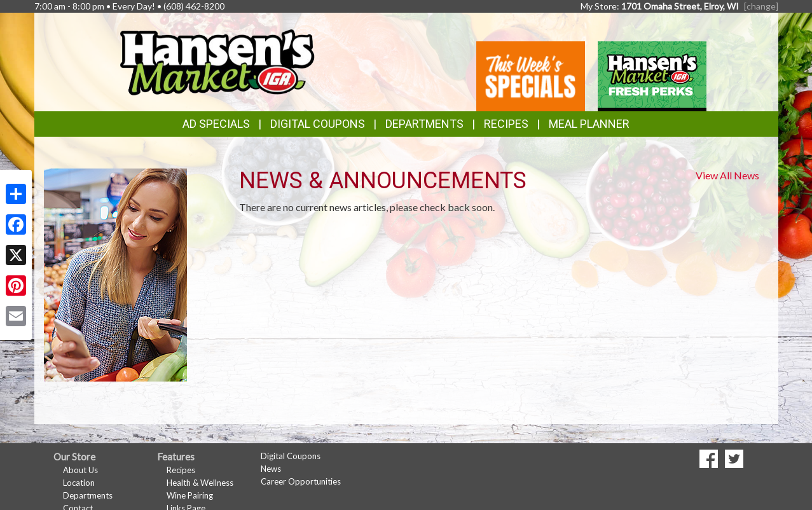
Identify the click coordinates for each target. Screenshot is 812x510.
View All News (727, 175)
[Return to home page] (216, 61)
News (271, 469)
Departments (88, 495)
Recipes (506, 124)
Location (79, 483)
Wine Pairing (190, 495)
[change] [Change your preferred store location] (761, 6)
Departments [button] (424, 124)
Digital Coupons (318, 124)
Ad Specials (216, 124)
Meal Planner (589, 124)
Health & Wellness (200, 483)
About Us (80, 470)
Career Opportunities (301, 481)
